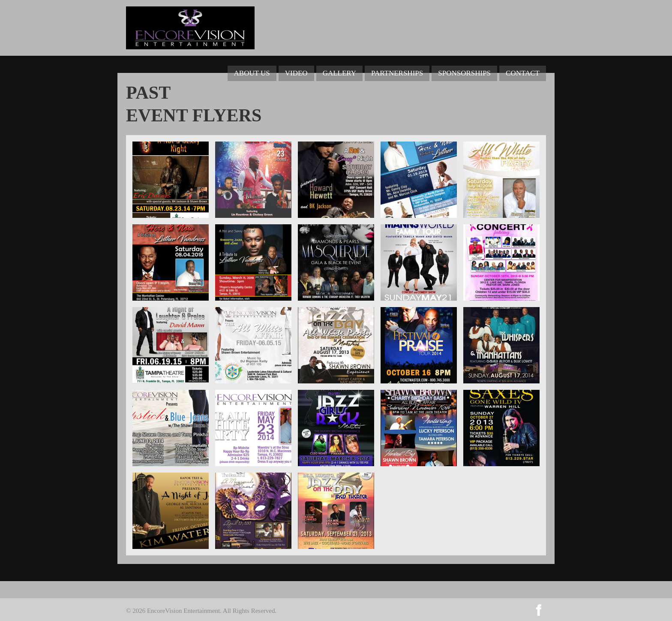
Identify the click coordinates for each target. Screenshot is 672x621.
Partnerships (397, 73)
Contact (523, 73)
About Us (252, 73)
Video (296, 73)
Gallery (339, 73)
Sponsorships (464, 73)
